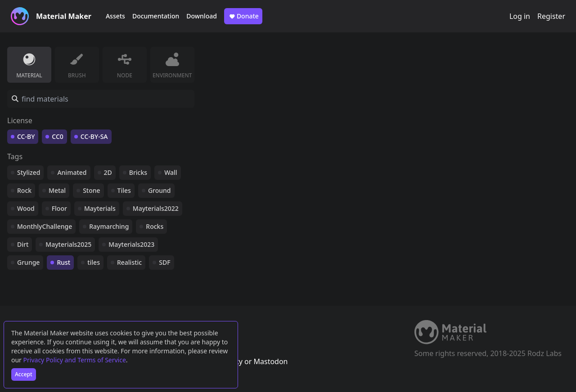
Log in (520, 16)
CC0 (58, 136)
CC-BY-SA (94, 136)
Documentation (156, 16)
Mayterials (100, 208)
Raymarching (109, 226)
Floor (59, 208)
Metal (57, 190)
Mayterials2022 (156, 208)
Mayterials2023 (131, 244)
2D (108, 172)
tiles (94, 262)
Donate (243, 16)
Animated (72, 172)
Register (551, 16)
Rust (63, 262)
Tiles (124, 190)
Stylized (29, 172)
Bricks (138, 172)
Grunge (28, 262)
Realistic (129, 262)
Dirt (23, 244)
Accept (24, 374)
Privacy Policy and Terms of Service (75, 360)
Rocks (155, 226)
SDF (164, 262)
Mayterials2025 (68, 244)
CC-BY (26, 136)
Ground (160, 190)
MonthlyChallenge (45, 226)
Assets (115, 16)
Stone (91, 190)
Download (202, 16)
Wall (171, 172)
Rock (24, 190)
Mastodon (270, 361)
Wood (26, 208)
